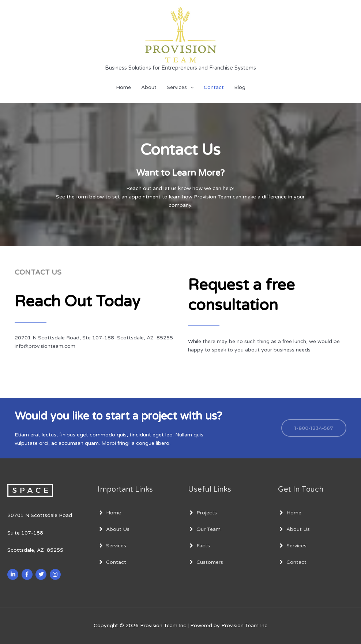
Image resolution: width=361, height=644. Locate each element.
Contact (214, 87)
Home (123, 87)
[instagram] (56, 574)
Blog (240, 87)
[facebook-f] (28, 574)
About (149, 87)
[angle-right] (109, 513)
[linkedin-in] (14, 574)
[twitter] (42, 574)
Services (177, 87)
